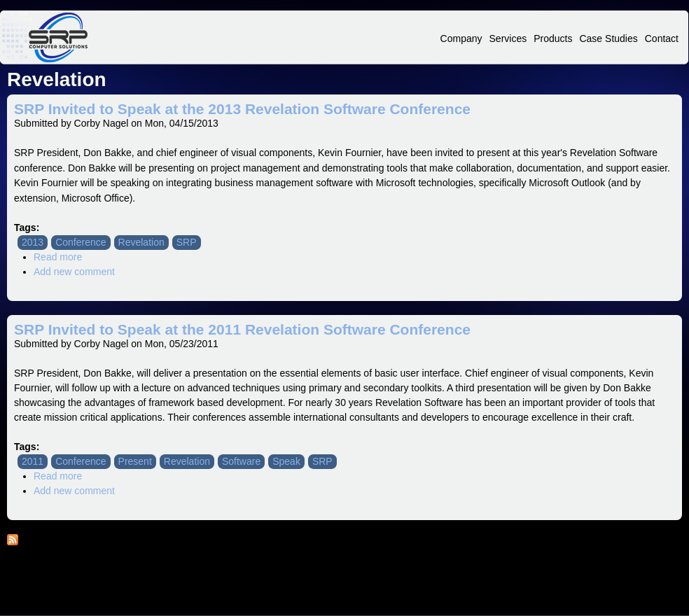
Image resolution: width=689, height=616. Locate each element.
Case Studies (608, 38)
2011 (33, 461)
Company (461, 38)
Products (553, 38)
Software (241, 461)
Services (508, 38)
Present (135, 461)
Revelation (141, 242)
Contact (662, 38)
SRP (187, 242)
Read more (58, 257)
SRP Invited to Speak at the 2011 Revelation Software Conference (242, 329)
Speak (286, 461)
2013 (33, 242)
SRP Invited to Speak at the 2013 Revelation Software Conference (242, 109)
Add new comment (74, 272)
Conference (81, 242)
